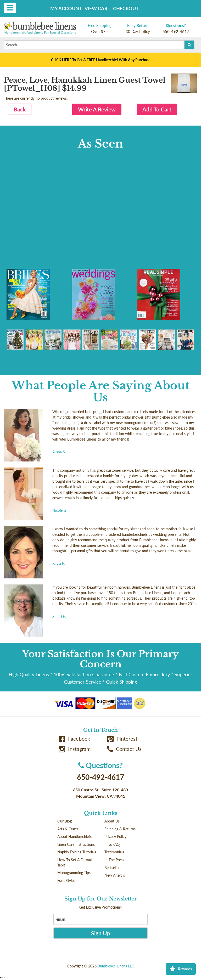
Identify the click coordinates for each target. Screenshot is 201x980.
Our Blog (65, 821)
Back (20, 109)
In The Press (114, 860)
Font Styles (66, 880)
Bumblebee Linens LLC (116, 966)
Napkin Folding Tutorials (77, 852)
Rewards (181, 969)
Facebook (74, 739)
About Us (112, 821)
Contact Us (124, 749)
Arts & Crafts (68, 829)
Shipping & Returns (120, 829)
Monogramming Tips (74, 873)
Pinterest (122, 739)
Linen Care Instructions (76, 844)
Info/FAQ (112, 844)
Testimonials (114, 852)
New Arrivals (115, 875)
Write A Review (97, 109)
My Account (66, 8)
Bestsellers (113, 868)
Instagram (75, 749)
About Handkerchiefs (74, 837)
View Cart (97, 8)
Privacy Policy (115, 837)
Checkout (126, 8)
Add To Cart (157, 109)
